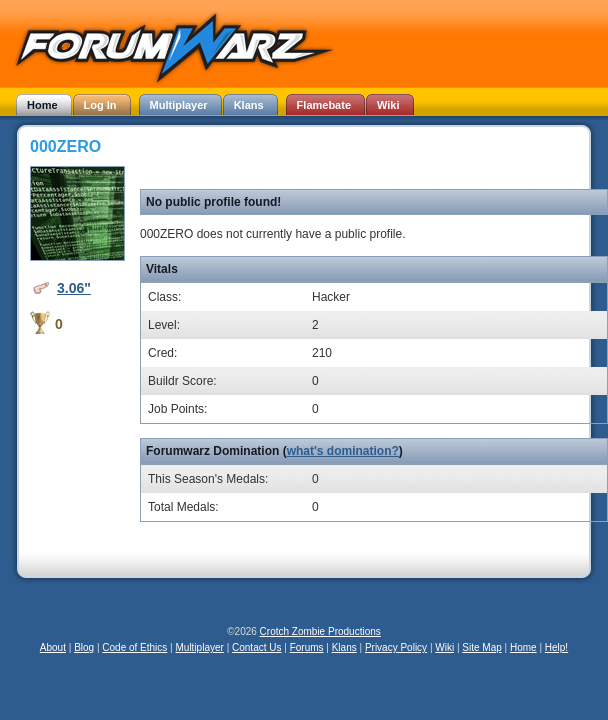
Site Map (481, 647)
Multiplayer (200, 647)
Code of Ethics (134, 647)
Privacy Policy (396, 647)
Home (523, 647)
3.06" (74, 288)
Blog (84, 647)
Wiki (444, 647)
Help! (556, 647)
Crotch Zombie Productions (320, 631)
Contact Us (256, 647)
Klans (344, 647)
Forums (307, 647)
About (53, 647)
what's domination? (343, 451)
